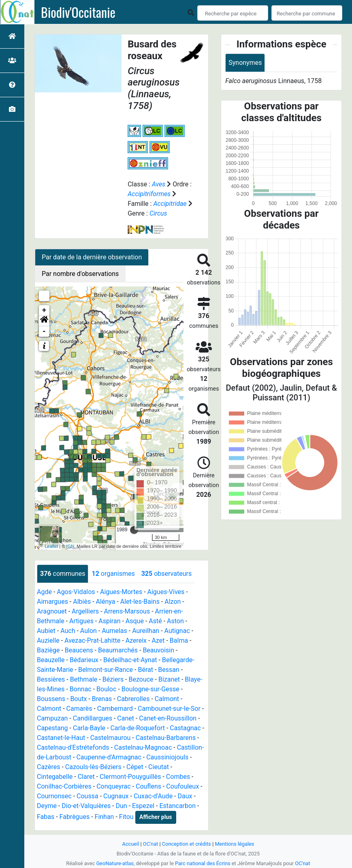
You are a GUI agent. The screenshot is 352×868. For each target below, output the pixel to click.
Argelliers (85, 611)
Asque (135, 621)
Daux (185, 796)
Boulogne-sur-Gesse (150, 689)
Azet (158, 640)
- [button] (44, 331)
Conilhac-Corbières (64, 786)
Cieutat (159, 767)
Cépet (135, 767)
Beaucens (79, 650)
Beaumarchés (118, 650)
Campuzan (52, 718)
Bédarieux (84, 660)
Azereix (136, 640)
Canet (126, 718)
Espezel (143, 806)
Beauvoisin (158, 650)
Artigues (81, 621)
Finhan (105, 817)
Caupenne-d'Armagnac (109, 757)
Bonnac (81, 689)
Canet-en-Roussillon (168, 718)
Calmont (167, 699)
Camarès (79, 709)
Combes (178, 777)
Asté (155, 621)
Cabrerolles (133, 699)
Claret (86, 777)
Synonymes (245, 63)
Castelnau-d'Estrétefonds (73, 747)
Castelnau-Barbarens (166, 738)
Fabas (46, 817)
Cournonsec (54, 796)
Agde (44, 592)
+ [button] (44, 310)
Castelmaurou (111, 738)
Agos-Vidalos (76, 592)
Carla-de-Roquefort (138, 728)
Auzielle (48, 640)
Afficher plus (156, 817)
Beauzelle (51, 660)
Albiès (82, 602)
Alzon (173, 602)
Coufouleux (182, 786)
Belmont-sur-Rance (106, 670)
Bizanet (169, 679)
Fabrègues (75, 817)
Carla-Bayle (89, 728)
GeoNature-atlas (115, 863)
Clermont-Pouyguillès (130, 777)
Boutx (78, 699)
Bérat (145, 670)
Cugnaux (116, 796)
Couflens (148, 786)
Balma (179, 640)
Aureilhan (146, 631)
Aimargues (52, 602)
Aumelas (114, 631)
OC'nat (150, 844)
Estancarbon (177, 806)
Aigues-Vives (166, 592)
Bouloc (106, 689)
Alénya (106, 602)
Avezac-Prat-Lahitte (92, 640)
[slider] (134, 530)
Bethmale (84, 679)
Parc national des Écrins (203, 863)
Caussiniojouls (167, 757)
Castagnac (185, 728)
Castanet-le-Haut (61, 738)
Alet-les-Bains (140, 602)
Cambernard (115, 709)
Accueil (131, 844)
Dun (122, 806)
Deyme (47, 806)
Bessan (169, 670)
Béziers (113, 679)
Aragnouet (52, 611)
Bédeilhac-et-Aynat (130, 660)
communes (63, 574)
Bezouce (141, 679)
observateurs (166, 574)
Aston (175, 621)
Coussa (87, 796)
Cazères (48, 767)
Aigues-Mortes (121, 592)
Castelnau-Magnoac (143, 747)
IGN (70, 546)
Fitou (126, 817)
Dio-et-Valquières (86, 806)
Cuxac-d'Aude (153, 796)
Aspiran (109, 621)
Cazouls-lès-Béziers (93, 767)
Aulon (89, 631)
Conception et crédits (187, 844)
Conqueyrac (113, 786)
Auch (68, 631)
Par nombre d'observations (80, 274)
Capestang (52, 728)
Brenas (102, 699)
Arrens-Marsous (127, 611)
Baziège (48, 650)
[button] (44, 321)
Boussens (51, 699)
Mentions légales (234, 844)
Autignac (177, 631)
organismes (113, 574)
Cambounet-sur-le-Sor (169, 709)
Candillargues (93, 718)
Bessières (51, 679)
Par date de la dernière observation (92, 257)
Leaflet (51, 546)
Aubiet (46, 631)
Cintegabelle (55, 777)
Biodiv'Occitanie (78, 12)
